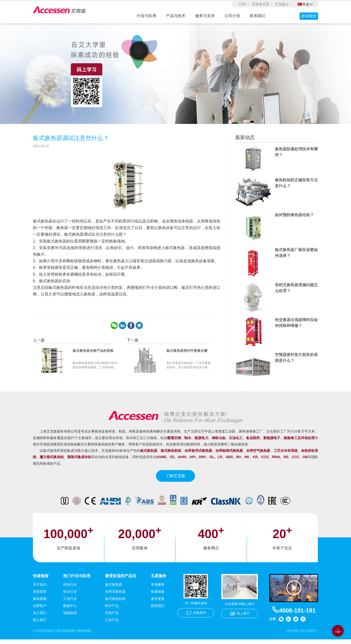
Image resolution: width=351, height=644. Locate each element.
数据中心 (70, 610)
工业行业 (70, 603)
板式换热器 (114, 589)
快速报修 (158, 596)
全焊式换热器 (115, 596)
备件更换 (158, 603)
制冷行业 (70, 596)
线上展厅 (40, 624)
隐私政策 (71, 635)
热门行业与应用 (77, 580)
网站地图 (88, 635)
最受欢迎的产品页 (121, 580)
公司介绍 (232, 16)
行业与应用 (146, 16)
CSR (243, 4)
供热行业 (70, 589)
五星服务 (159, 580)
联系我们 (258, 16)
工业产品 (112, 624)
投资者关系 (261, 4)
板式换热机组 (115, 603)
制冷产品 (112, 610)
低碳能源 (70, 617)
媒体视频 (40, 603)
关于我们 (40, 589)
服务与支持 (205, 16)
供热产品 (112, 617)
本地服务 (158, 589)
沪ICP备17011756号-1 (301, 635)
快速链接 (41, 580)
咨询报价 (309, 16)
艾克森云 (282, 4)
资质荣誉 (40, 596)
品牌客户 (40, 610)
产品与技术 (176, 16)
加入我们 (40, 617)
